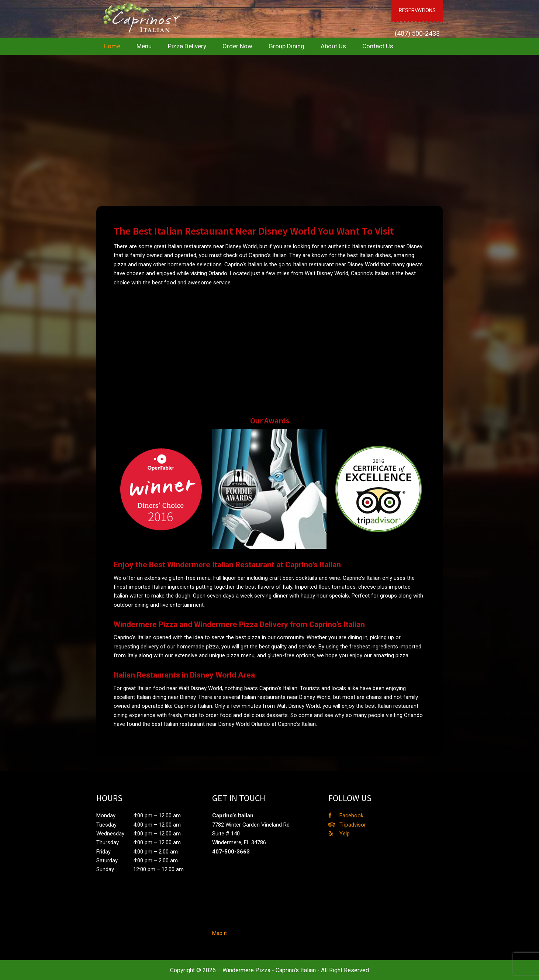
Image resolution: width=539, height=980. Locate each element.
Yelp (345, 833)
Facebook (351, 815)
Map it (220, 932)
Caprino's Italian (140, 18)
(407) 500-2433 (418, 22)
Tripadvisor (353, 824)
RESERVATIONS (418, 5)
